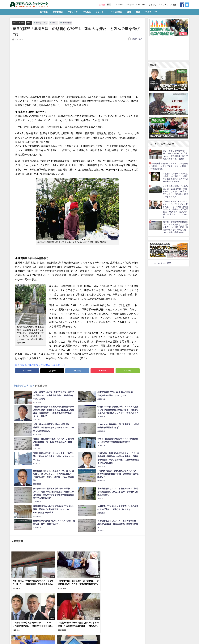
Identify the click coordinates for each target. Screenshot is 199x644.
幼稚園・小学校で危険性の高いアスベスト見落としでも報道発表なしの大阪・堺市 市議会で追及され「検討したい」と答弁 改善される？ (175, 227)
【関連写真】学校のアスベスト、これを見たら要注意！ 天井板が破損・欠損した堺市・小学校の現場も (169, 166)
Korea (120, 5)
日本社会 (44, 12)
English (130, 5)
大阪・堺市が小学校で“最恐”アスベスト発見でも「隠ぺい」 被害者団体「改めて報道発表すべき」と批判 (175, 155)
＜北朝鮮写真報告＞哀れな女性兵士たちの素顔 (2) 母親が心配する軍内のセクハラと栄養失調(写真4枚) (175, 177)
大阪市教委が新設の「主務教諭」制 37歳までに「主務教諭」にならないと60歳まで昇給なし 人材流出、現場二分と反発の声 (175, 191)
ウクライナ (73, 12)
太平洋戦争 (67, 23)
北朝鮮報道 (58, 12)
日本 (29, 22)
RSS (21, 640)
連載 (129, 12)
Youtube (141, 5)
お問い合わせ (30, 640)
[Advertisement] (77, 71)
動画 (138, 12)
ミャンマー (100, 12)
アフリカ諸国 (116, 12)
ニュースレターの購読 (160, 263)
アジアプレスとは (168, 5)
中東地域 (87, 12)
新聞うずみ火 (19, 22)
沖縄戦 (55, 23)
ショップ (153, 5)
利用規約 (14, 640)
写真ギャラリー (152, 12)
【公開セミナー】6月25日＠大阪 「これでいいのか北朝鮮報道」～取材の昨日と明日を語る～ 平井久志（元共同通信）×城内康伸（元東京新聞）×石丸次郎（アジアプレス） (175, 209)
